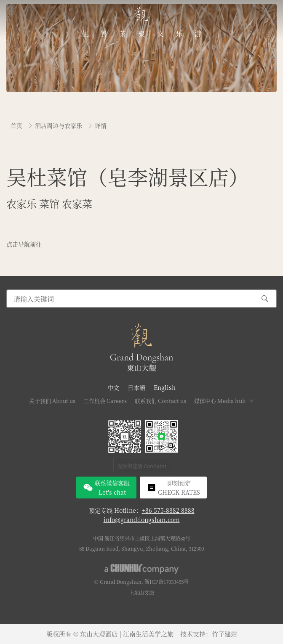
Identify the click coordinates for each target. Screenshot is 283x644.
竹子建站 (224, 634)
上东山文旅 (141, 592)
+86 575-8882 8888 (168, 510)
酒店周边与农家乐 (59, 125)
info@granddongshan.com (142, 519)
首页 (17, 125)
